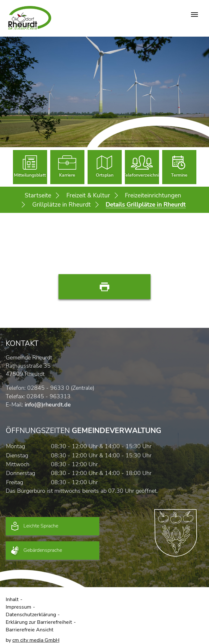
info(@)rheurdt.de (48, 405)
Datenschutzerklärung (31, 615)
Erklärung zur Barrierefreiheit (39, 622)
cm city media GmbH (36, 640)
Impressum (18, 607)
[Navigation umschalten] (194, 15)
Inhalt (12, 599)
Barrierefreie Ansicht (30, 630)
